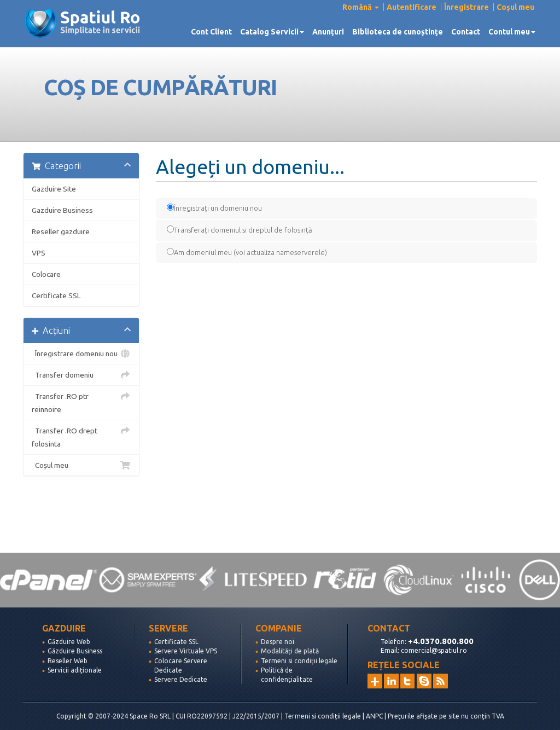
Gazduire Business (62, 210)
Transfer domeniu (81, 375)
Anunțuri (328, 32)
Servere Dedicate (181, 679)
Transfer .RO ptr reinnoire (81, 402)
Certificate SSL (56, 296)
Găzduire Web (69, 642)
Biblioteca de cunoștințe (398, 32)
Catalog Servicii (272, 32)
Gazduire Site (54, 189)
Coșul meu (515, 7)
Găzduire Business (75, 651)
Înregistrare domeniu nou (81, 354)
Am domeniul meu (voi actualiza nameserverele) (247, 252)
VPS (39, 253)
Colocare (46, 274)
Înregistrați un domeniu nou (214, 208)
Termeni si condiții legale (299, 661)
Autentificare (412, 7)
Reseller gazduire (61, 231)
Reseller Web (68, 661)
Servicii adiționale (75, 670)
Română (361, 7)
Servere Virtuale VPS (186, 651)
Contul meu (512, 32)
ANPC (374, 716)
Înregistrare (466, 7)
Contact (466, 32)
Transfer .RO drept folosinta (81, 436)
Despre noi (278, 642)
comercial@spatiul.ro (434, 650)
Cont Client (211, 32)
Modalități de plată (290, 651)
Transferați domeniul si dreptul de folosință (240, 230)
